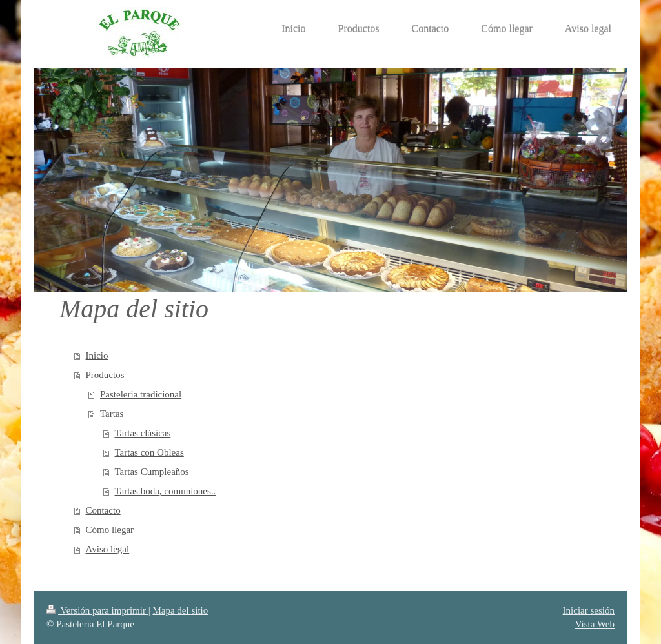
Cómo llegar (110, 530)
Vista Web (595, 624)
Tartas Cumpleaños (152, 472)
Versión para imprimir (97, 610)
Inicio (97, 356)
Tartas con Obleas (149, 452)
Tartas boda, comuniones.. (166, 491)
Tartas (112, 414)
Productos (105, 375)
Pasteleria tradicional (141, 394)
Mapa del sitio (180, 610)
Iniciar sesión (589, 610)
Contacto (103, 510)
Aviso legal (108, 549)
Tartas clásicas (143, 433)
